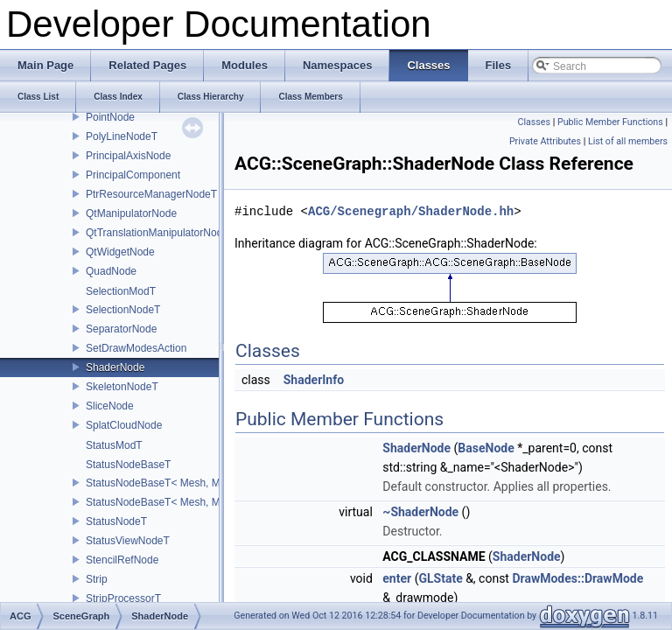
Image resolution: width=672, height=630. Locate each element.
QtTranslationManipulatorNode (157, 233)
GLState (440, 578)
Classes (534, 122)
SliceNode (110, 406)
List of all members (628, 141)
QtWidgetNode (120, 252)
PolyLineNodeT (122, 136)
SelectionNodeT (123, 310)
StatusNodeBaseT (128, 465)
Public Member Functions (610, 122)
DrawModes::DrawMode (577, 578)
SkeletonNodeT (122, 387)
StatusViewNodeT (128, 541)
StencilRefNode (122, 560)
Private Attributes (545, 141)
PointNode (110, 117)
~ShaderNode (420, 512)
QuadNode (111, 271)
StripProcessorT (123, 598)
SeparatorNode (121, 329)
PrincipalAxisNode (128, 156)
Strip (97, 579)
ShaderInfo (314, 380)
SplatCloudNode (124, 425)
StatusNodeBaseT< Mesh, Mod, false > (177, 483)
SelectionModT (121, 291)
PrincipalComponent (133, 175)
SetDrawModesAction (136, 348)
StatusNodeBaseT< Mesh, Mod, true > (175, 502)
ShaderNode (115, 367)
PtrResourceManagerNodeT (151, 194)
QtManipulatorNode (131, 213)
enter (397, 578)
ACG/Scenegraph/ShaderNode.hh (411, 211)
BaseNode (486, 448)
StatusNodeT (116, 521)
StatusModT (114, 445)
